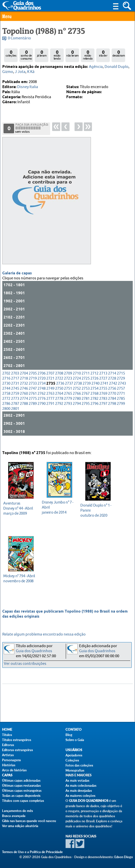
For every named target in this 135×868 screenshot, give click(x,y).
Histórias (9, 765)
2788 (24, 411)
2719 (33, 386)
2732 (24, 391)
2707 (50, 381)
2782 (94, 406)
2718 (24, 386)
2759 (15, 401)
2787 (15, 411)
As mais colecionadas (81, 785)
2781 (86, 406)
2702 (6, 381)
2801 (15, 416)
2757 (121, 396)
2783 (103, 406)
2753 (86, 396)
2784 (112, 406)
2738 (78, 391)
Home (7, 730)
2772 (6, 406)
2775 (33, 406)
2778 (59, 406)
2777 (50, 406)
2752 (77, 396)
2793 (68, 411)
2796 (94, 411)
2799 (121, 411)
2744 (6, 396)
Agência (96, 67)
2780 (77, 406)
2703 (15, 381)
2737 (69, 391)
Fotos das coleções (79, 765)
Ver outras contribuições (25, 664)
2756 (112, 396)
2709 (68, 381)
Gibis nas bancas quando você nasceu (29, 821)
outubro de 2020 (97, 509)
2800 (6, 416)
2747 (33, 396)
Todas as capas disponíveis (21, 796)
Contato (74, 730)
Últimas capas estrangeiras (22, 791)
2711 (86, 381)
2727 (103, 386)
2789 (33, 411)
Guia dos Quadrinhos (34, 651)
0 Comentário (19, 38)
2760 (24, 401)
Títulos (7, 735)
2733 (33, 391)
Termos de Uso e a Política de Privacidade (32, 852)
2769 (103, 401)
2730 (6, 391)
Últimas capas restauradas (21, 785)
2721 (50, 386)
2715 (121, 381)
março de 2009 (20, 507)
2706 (42, 381)
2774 (24, 406)
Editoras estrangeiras (18, 750)
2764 (59, 401)
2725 (86, 386)
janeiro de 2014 (58, 506)
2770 (112, 401)
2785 (121, 406)
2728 (112, 386)
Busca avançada (14, 816)
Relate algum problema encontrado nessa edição (44, 634)
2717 (15, 386)
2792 (59, 411)
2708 (59, 381)
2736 (60, 391)
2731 (15, 391)
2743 (122, 391)
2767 (86, 401)
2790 (42, 411)
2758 (6, 401)
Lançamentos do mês (18, 811)
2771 (121, 401)
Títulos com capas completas (23, 801)
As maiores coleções (80, 796)
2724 (77, 386)
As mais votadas (77, 780)
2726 (94, 386)
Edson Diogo (124, 857)
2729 (121, 386)
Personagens (11, 760)
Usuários (74, 750)
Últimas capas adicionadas (21, 780)
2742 (113, 391)
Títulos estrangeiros (17, 740)
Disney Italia (28, 87)
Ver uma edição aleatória (20, 826)
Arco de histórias (14, 770)
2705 (33, 381)
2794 (77, 411)
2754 (94, 396)
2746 (24, 396)
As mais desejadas (79, 791)
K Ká (31, 72)
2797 (103, 411)
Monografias (75, 770)
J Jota (20, 72)
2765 (68, 401)
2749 (50, 396)
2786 (6, 411)
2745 (15, 396)
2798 (112, 411)
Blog (69, 735)
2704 (24, 381)
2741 (104, 391)
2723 (68, 386)
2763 (50, 401)
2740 (95, 391)
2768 (94, 401)
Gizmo (8, 72)
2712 (94, 381)
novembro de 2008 (20, 577)
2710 (77, 381)
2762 (42, 401)
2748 (42, 396)
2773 (15, 406)
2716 (6, 386)
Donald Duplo (116, 67)
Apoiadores (74, 755)
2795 (86, 411)
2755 (103, 396)
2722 (59, 386)
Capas (7, 775)
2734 (42, 391)
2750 (59, 396)
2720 (42, 386)
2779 (68, 406)
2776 (42, 406)
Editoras (8, 745)
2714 (112, 381)
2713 (103, 381)
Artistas (8, 755)
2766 (77, 401)
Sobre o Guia (75, 740)
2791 (50, 411)
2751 (68, 396)
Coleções (72, 760)
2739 (87, 391)
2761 (33, 401)
